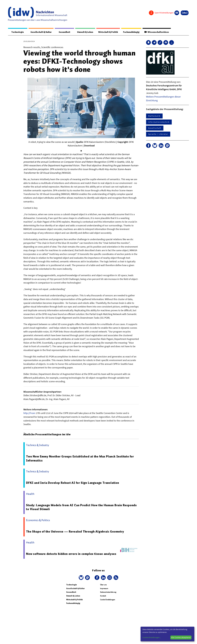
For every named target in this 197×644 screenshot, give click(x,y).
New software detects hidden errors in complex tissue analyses (71, 554)
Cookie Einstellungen (108, 600)
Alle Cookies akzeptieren (181, 637)
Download (89, 146)
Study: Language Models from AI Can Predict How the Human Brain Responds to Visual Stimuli (82, 507)
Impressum (104, 589)
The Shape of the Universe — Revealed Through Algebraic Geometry (75, 532)
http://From (29, 413)
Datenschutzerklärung (108, 592)
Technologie (17, 32)
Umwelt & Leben (84, 32)
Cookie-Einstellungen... (152, 637)
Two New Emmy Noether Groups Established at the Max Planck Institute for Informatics (80, 459)
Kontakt (103, 596)
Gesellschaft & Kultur (40, 32)
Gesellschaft (155, 128)
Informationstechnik (159, 122)
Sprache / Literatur (158, 134)
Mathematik (154, 116)
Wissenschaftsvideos (156, 32)
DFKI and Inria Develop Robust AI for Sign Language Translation (73, 483)
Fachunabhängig (131, 32)
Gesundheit (63, 32)
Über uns (103, 585)
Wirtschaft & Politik (107, 32)
